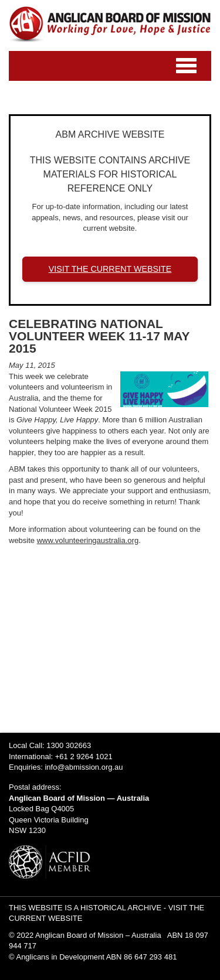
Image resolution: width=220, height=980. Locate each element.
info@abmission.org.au (84, 767)
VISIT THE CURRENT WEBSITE (110, 269)
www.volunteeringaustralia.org (88, 540)
